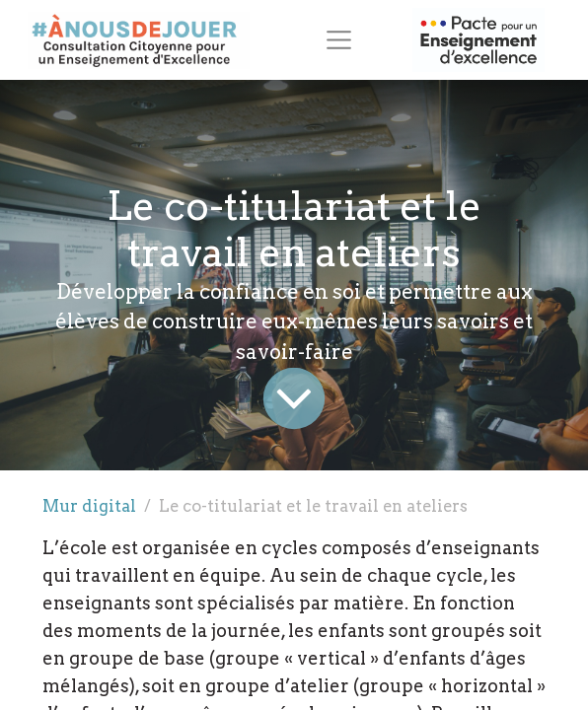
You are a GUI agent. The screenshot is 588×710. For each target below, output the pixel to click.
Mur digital (89, 506)
